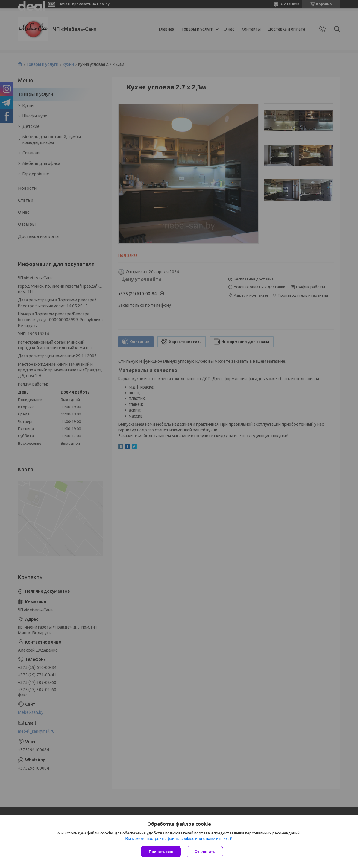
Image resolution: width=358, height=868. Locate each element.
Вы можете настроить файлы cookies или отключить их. (177, 839)
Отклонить (205, 852)
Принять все (161, 852)
